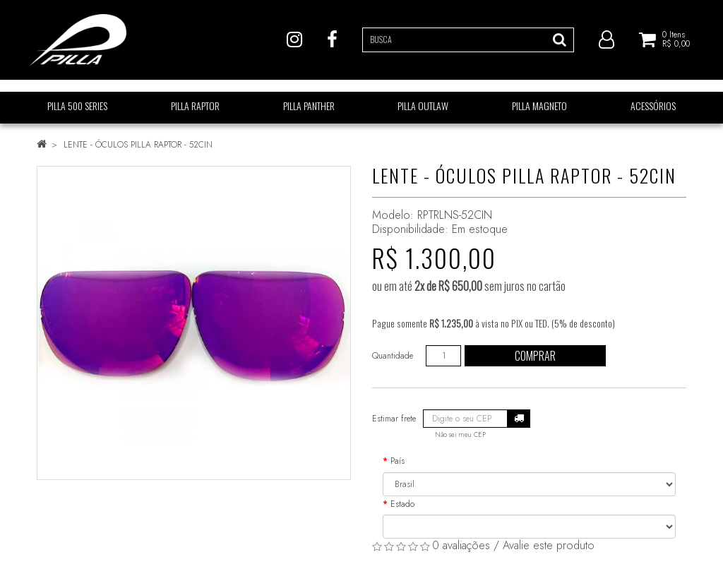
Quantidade (393, 356)
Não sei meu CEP (460, 435)
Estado (402, 504)
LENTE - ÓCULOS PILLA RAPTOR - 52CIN (138, 145)
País (398, 461)
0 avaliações (461, 545)
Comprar (535, 356)
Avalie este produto (549, 545)
